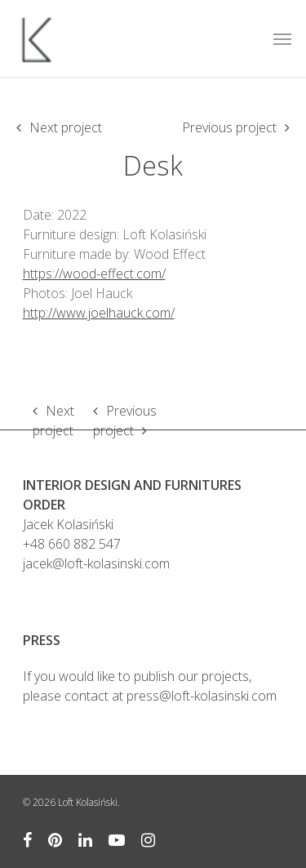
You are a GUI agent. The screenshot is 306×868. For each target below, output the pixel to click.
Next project (66, 127)
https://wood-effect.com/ (94, 274)
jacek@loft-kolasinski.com (96, 563)
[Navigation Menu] (282, 38)
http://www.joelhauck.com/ (99, 313)
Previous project (229, 127)
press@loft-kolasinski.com (202, 696)
